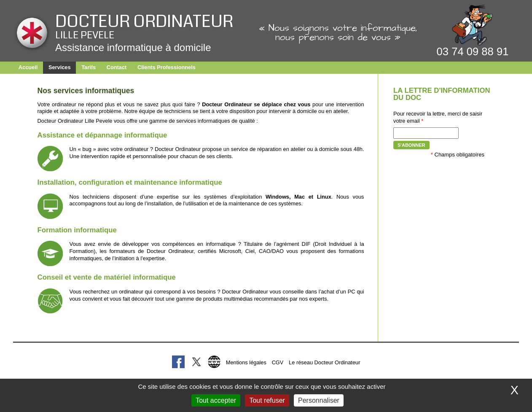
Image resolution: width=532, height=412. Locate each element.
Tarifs (89, 67)
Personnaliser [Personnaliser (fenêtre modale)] (319, 400)
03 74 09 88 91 (473, 51)
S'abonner (411, 145)
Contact (117, 67)
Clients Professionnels (167, 67)
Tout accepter (216, 400)
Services (60, 67)
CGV (278, 362)
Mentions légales (246, 362)
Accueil (28, 67)
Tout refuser (267, 400)
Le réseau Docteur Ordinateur (324, 362)
